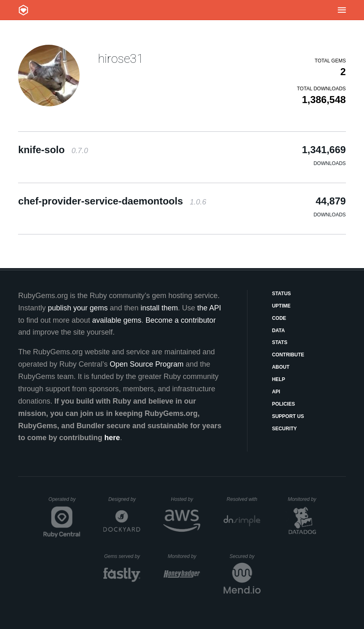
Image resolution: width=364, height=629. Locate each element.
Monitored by (304, 499)
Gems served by (122, 556)
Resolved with (243, 499)
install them (159, 308)
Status (282, 294)
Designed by (124, 499)
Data (279, 331)
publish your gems (78, 308)
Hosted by (185, 499)
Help (279, 379)
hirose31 (121, 59)
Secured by (245, 556)
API (276, 392)
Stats (280, 342)
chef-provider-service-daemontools (112, 201)
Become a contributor (181, 320)
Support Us (288, 416)
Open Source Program (147, 364)
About (281, 367)
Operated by (64, 502)
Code (279, 318)
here (112, 438)
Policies (284, 404)
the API (209, 308)
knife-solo (53, 150)
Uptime (281, 306)
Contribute (288, 355)
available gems (117, 320)
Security (285, 429)
